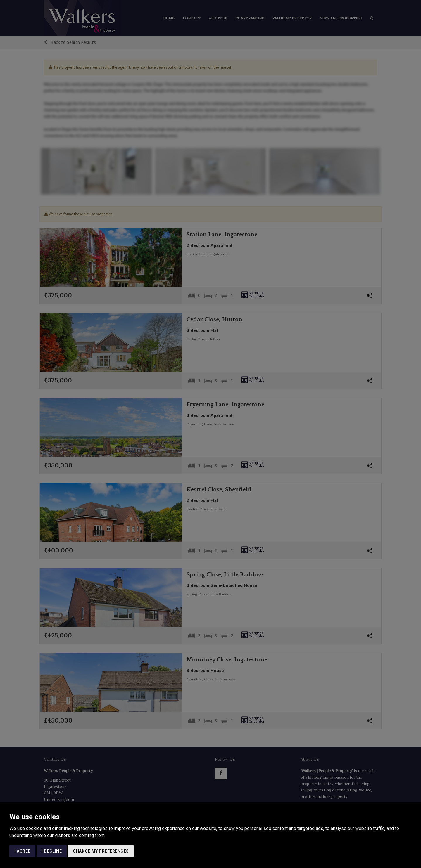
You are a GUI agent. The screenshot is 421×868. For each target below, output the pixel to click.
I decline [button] (52, 851)
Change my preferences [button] (101, 851)
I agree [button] (22, 851)
